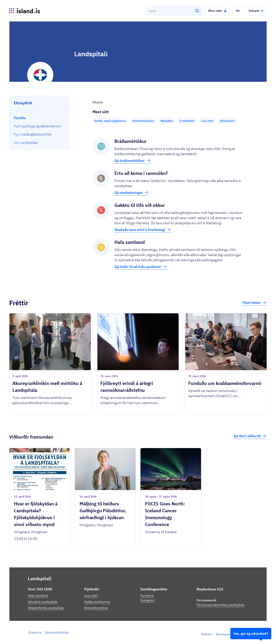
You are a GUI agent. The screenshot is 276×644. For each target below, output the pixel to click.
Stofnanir (207, 634)
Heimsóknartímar (96, 608)
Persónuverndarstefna (229, 634)
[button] (217, 11)
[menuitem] (40, 118)
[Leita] (197, 11)
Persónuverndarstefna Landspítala (221, 605)
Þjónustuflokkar (57, 632)
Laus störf (91, 596)
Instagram (147, 600)
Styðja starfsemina (97, 602)
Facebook (147, 596)
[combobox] (174, 11)
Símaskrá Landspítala (43, 602)
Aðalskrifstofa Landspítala (46, 608)
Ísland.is (35, 632)
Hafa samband (38, 596)
